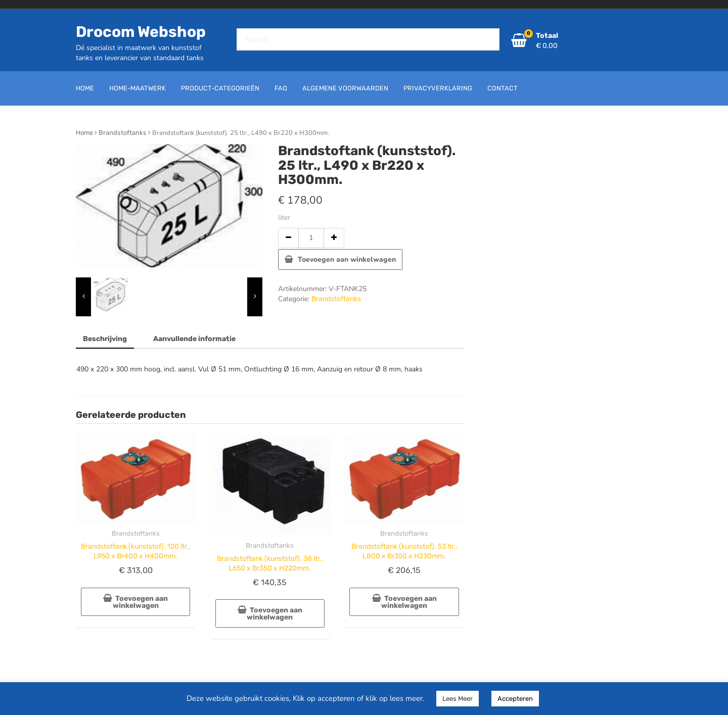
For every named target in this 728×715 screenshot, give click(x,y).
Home (84, 133)
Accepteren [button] (515, 699)
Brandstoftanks (123, 133)
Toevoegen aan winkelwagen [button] (141, 602)
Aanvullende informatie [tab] (194, 339)
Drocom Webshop (141, 32)
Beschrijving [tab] (105, 339)
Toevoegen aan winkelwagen (347, 259)
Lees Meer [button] (458, 699)
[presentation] (83, 297)
